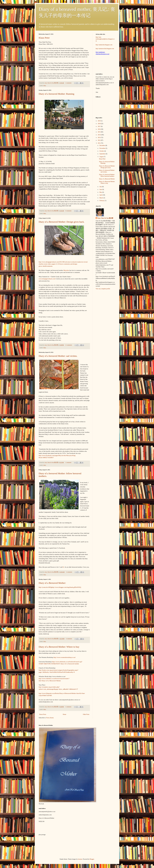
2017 (99, 126)
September (102, 154)
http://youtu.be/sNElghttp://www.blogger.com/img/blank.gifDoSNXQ (60, 587)
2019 (99, 121)
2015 (99, 132)
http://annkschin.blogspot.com (104, 45)
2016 (99, 129)
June (101, 189)
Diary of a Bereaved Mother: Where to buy (59, 647)
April (101, 195)
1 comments (68, 463)
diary (45, 86)
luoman (80, 859)
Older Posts (86, 714)
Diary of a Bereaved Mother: (52, 583)
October (102, 151)
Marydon (66, 270)
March (101, 198)
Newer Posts (43, 714)
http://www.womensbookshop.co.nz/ (65, 657)
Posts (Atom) (50, 718)
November (102, 148)
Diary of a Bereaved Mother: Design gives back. (62, 222)
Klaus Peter (44, 38)
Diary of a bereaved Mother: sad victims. (58, 356)
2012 (99, 140)
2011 (99, 143)
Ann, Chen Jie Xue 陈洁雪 (52, 83)
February (102, 201)
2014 (99, 135)
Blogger (92, 859)
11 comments (69, 345)
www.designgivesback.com (47, 279)
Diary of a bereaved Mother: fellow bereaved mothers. (107, 175)
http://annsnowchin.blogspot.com (105, 49)
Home (65, 714)
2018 (99, 124)
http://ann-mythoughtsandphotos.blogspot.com (105, 39)
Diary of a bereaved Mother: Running (56, 94)
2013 (99, 138)
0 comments (69, 211)
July (101, 187)
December (102, 145)
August (102, 157)
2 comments (69, 83)
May (101, 192)
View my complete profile (103, 289)
